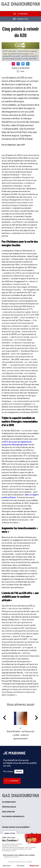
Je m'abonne (21, 14)
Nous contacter (8, 812)
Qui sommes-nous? (9, 802)
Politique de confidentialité (13, 817)
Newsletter (20, 19)
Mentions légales (9, 807)
